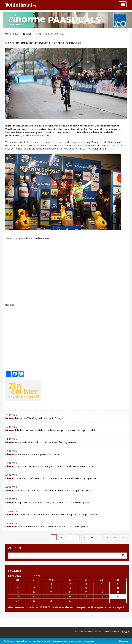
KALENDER (14, 571)
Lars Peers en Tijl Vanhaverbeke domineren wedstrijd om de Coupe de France (52, 514)
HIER (48, 607)
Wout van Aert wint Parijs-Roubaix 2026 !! (32, 454)
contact (98, 632)
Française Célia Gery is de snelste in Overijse (35, 418)
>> (39, 576)
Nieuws (27, 34)
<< (35, 576)
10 (123, 537)
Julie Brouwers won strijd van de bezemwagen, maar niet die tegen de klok (50, 430)
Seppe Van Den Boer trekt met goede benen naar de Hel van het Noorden (50, 466)
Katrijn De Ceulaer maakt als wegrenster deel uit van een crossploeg (47, 502)
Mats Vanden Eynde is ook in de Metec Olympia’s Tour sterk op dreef (47, 527)
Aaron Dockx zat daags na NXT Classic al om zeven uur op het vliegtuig (48, 490)
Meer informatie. (86, 641)
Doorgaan (124, 641)
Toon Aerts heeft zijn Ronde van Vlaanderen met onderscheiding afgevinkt (51, 478)
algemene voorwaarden (84, 632)
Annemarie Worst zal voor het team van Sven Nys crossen (42, 442)
